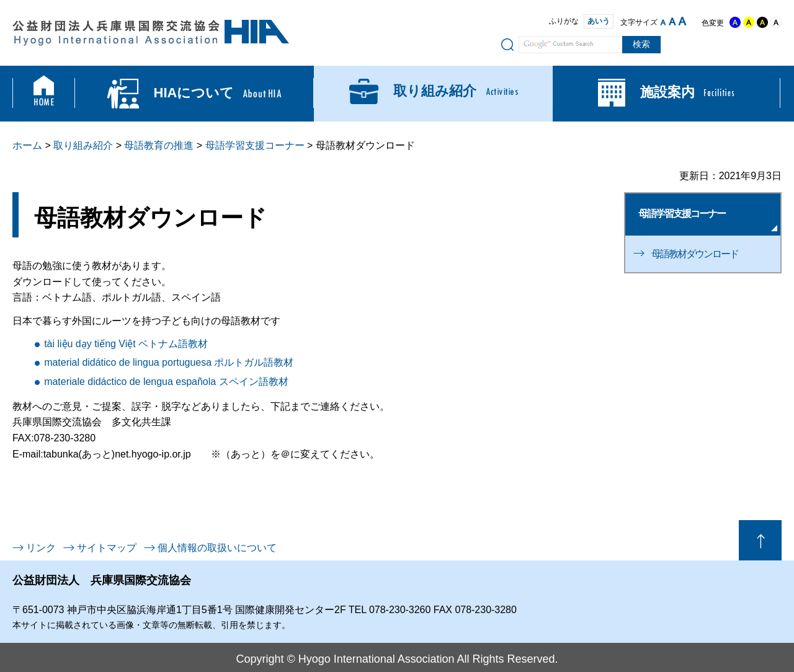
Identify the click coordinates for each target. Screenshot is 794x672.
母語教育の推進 (159, 145)
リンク (41, 548)
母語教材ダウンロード (695, 254)
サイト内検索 (507, 44)
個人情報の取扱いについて (217, 548)
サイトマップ (107, 548)
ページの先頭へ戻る (760, 540)
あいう (594, 21)
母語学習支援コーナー (255, 145)
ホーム (27, 145)
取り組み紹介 (83, 145)
